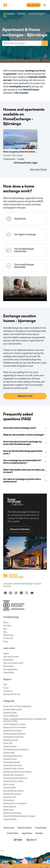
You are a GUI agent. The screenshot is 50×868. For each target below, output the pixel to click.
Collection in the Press (12, 765)
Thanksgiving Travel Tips (13, 737)
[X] (27, 593)
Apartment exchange (12, 813)
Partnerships (9, 800)
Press (6, 641)
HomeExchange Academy (14, 734)
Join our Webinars (11, 716)
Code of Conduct (25, 828)
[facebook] (5, 593)
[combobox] (22, 43)
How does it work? (11, 657)
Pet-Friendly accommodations (16, 750)
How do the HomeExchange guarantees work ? (25, 452)
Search (45, 43)
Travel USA (8, 743)
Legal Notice (27, 833)
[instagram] (11, 593)
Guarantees (8, 666)
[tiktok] (16, 593)
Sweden (21, 13)
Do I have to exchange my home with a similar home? (25, 480)
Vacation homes (10, 759)
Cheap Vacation (10, 746)
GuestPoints (8, 660)
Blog (5, 632)
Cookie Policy (13, 833)
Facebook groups (11, 740)
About (6, 622)
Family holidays (10, 807)
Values (6, 654)
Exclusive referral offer (13, 709)
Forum (6, 688)
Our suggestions (10, 669)
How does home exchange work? (25, 428)
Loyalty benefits (10, 819)
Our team (7, 626)
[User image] (33, 145)
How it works (9, 784)
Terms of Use (9, 828)
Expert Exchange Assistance (15, 778)
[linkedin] (21, 593)
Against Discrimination (13, 731)
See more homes (38, 169)
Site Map (39, 833)
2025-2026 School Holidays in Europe (19, 816)
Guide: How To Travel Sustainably (17, 706)
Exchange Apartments (13, 756)
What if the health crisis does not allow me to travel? (25, 471)
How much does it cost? (13, 663)
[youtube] (32, 593)
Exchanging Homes (11, 762)
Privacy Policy (41, 828)
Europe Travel (9, 753)
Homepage (9, 13)
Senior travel (8, 810)
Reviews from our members (15, 727)
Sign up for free (34, 5)
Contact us (8, 691)
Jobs (5, 629)
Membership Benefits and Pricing (17, 772)
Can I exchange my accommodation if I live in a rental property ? (25, 462)
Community (8, 638)
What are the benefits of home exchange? (25, 435)
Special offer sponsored (13, 775)
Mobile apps (9, 635)
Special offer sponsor (12, 794)
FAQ (5, 685)
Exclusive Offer (10, 788)
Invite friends (9, 673)
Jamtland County (37, 13)
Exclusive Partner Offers (13, 781)
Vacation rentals (10, 713)
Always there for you (12, 694)
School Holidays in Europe (14, 724)
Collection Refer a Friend (13, 769)
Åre (5, 16)
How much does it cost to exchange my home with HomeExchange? (25, 443)
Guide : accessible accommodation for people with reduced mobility (25, 720)
